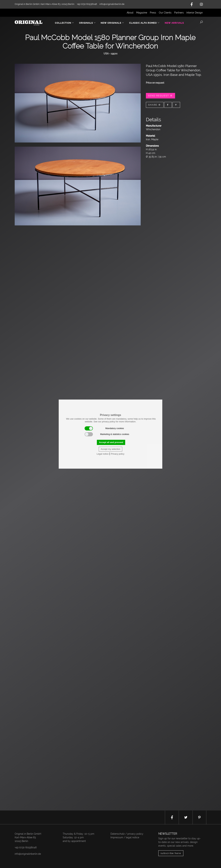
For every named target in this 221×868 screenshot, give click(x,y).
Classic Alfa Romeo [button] (144, 23)
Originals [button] (87, 23)
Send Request (160, 96)
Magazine (142, 13)
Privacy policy (118, 454)
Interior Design (195, 13)
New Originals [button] (112, 23)
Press (153, 13)
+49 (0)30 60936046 (26, 847)
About (130, 13)
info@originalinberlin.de (112, 4)
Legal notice (103, 454)
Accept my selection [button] (110, 449)
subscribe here (171, 853)
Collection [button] (64, 23)
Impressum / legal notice (125, 837)
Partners (179, 13)
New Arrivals (174, 23)
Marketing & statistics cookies (107, 434)
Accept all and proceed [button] (111, 442)
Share (155, 105)
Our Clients (165, 13)
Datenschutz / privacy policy (127, 834)
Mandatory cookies (104, 428)
